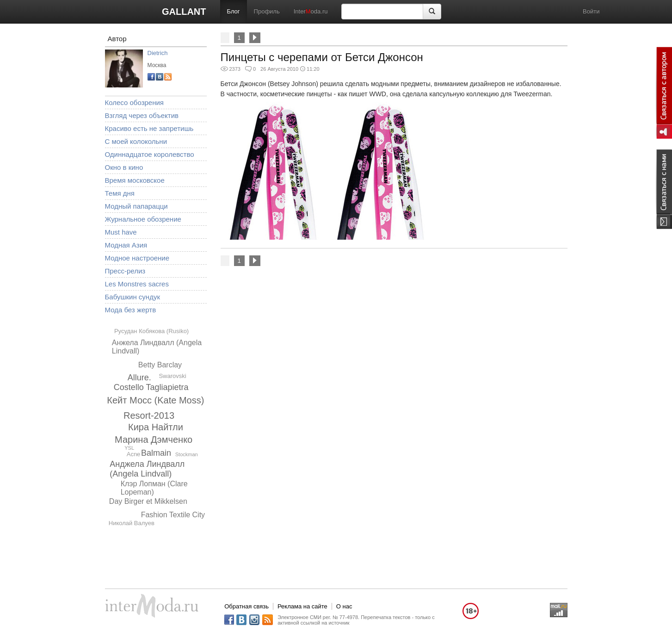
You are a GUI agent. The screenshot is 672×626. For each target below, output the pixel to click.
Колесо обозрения (134, 102)
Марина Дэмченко (154, 440)
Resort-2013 (149, 415)
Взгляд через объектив (142, 115)
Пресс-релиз (125, 271)
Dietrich (158, 53)
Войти (591, 11)
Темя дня (120, 193)
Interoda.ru (311, 11)
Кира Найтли (156, 427)
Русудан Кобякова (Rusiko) (151, 331)
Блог (234, 11)
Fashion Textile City (173, 515)
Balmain (156, 453)
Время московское (135, 180)
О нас (344, 606)
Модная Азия (126, 245)
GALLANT (184, 12)
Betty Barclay (160, 365)
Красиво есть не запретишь (149, 128)
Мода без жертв (131, 310)
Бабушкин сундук (133, 297)
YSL (129, 448)
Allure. (139, 378)
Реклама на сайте (302, 606)
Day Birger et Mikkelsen (148, 501)
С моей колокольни (136, 141)
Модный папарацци (136, 206)
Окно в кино (124, 167)
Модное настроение (137, 258)
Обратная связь (247, 606)
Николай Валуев (132, 523)
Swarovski (172, 376)
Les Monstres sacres (137, 284)
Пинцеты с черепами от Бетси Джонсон (322, 57)
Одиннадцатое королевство (150, 154)
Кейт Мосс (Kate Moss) (155, 400)
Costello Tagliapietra (151, 387)
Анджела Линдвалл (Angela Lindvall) (147, 469)
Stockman (187, 454)
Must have (121, 232)
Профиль (267, 11)
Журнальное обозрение (143, 219)
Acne (134, 454)
